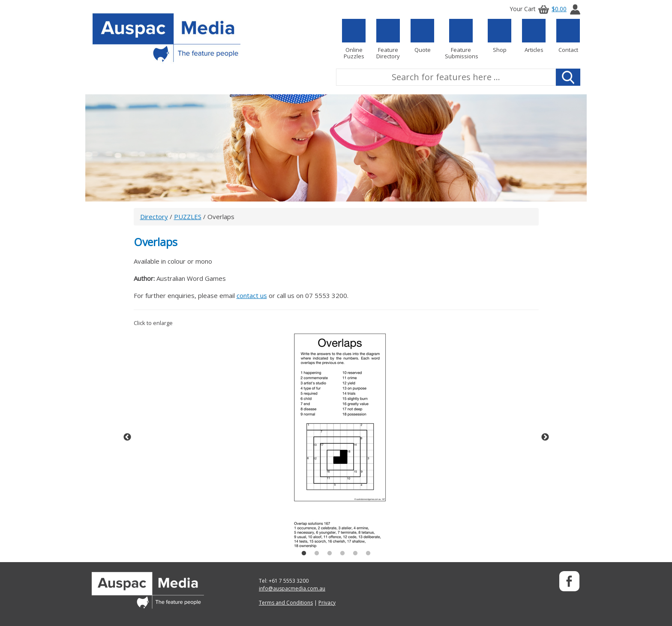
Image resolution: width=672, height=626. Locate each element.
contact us (252, 295)
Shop (499, 36)
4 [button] (342, 554)
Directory (154, 217)
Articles (534, 36)
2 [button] (317, 554)
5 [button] (355, 554)
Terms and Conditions (286, 603)
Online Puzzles (354, 39)
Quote (422, 36)
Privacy (327, 603)
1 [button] (304, 554)
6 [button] (368, 554)
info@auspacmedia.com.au (292, 588)
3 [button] (330, 554)
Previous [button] (127, 437)
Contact (568, 36)
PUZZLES (188, 217)
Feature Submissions (461, 39)
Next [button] (545, 437)
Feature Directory (388, 39)
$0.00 (551, 9)
